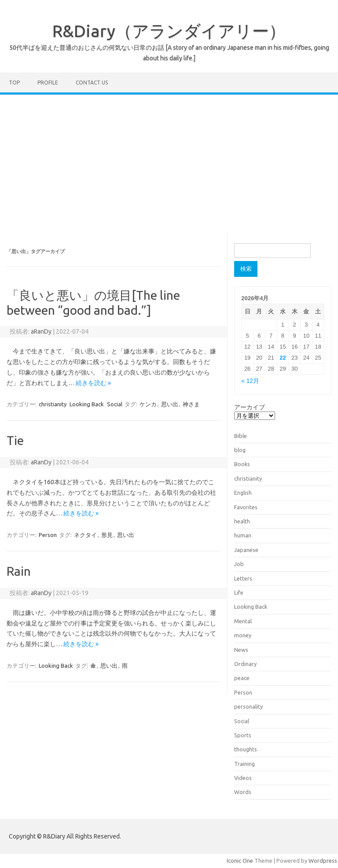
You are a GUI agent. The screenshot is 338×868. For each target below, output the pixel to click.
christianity (53, 404)
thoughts (246, 749)
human (243, 535)
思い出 (170, 404)
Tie (15, 440)
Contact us (92, 83)
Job (239, 564)
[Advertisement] (169, 161)
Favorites (246, 507)
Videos (243, 778)
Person (48, 535)
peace (242, 678)
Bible (241, 436)
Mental (243, 621)
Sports (243, 735)
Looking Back (87, 404)
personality (248, 706)
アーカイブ (250, 407)
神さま (191, 404)
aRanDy (41, 331)
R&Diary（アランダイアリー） (169, 31)
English (243, 493)
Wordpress (323, 861)
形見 (107, 535)
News (241, 650)
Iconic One (240, 861)
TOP (14, 83)
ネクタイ (85, 535)
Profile (48, 83)
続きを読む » (93, 383)
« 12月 (250, 381)
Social (115, 404)
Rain (19, 571)
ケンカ (148, 404)
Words (243, 792)
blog (240, 450)
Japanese (246, 550)
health (242, 521)
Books (242, 464)
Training (244, 764)
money (243, 635)
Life (239, 592)
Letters (243, 578)
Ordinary (245, 664)
